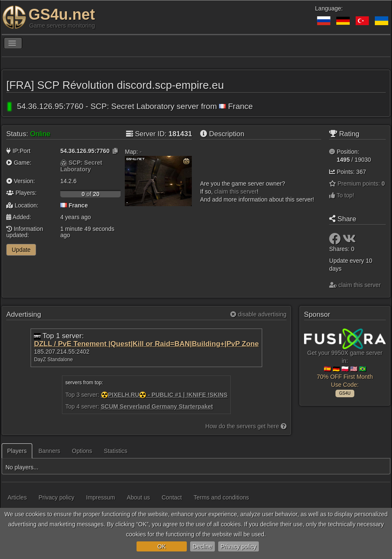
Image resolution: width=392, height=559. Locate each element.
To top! (342, 195)
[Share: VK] (349, 241)
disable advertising (258, 314)
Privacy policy (239, 546)
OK (162, 546)
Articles (17, 497)
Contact (172, 497)
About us (138, 497)
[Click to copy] (115, 151)
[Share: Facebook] (336, 241)
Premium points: (361, 184)
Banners (49, 451)
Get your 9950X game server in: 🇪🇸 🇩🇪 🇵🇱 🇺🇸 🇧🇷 (345, 361)
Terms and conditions (221, 497)
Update (21, 250)
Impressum (101, 497)
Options (82, 451)
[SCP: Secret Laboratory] (64, 163)
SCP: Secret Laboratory (81, 166)
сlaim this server (236, 192)
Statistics (116, 451)
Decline (202, 546)
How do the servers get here (246, 426)
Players (17, 451)
